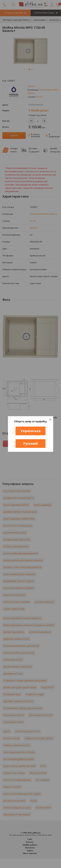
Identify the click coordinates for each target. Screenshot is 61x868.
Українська (31, 431)
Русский (31, 443)
